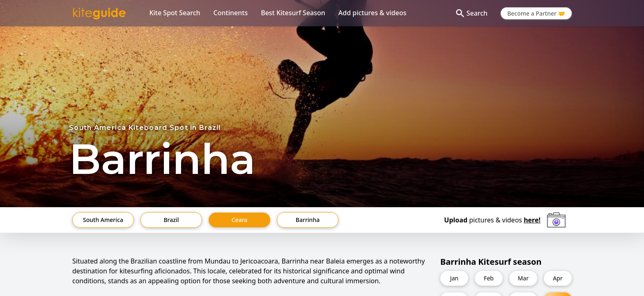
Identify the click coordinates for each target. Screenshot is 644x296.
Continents (231, 13)
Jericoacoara (259, 261)
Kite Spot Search (175, 13)
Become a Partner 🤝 (536, 13)
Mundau (217, 261)
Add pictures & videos (373, 13)
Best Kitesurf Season (293, 13)
